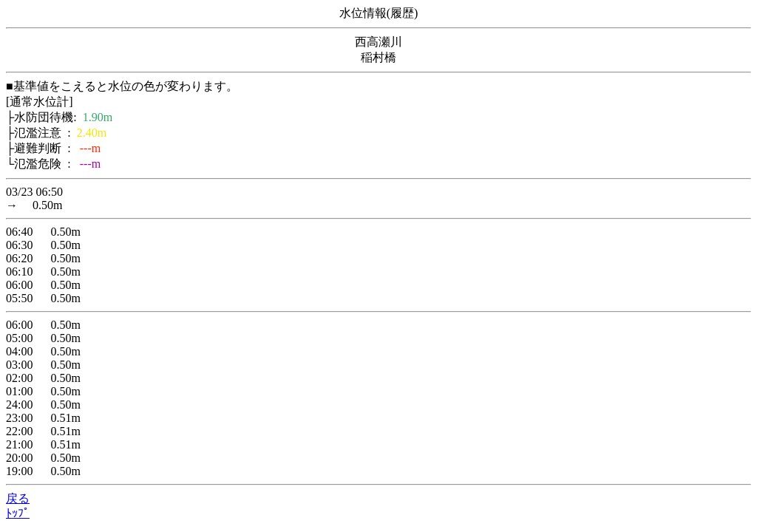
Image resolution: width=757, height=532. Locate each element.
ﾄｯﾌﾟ (18, 513)
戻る (18, 498)
